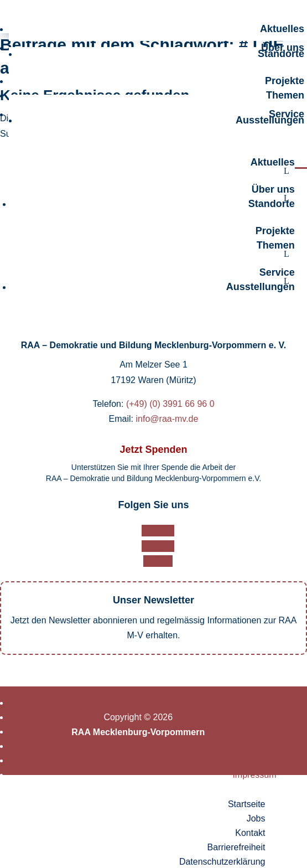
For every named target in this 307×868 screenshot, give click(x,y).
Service (277, 272)
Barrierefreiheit (248, 746)
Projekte (285, 81)
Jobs (267, 717)
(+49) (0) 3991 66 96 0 (170, 404)
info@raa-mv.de (167, 419)
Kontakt (261, 732)
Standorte (281, 54)
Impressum (254, 775)
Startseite (258, 703)
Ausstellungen (270, 120)
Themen (285, 95)
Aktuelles (282, 29)
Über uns (273, 189)
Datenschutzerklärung (233, 760)
